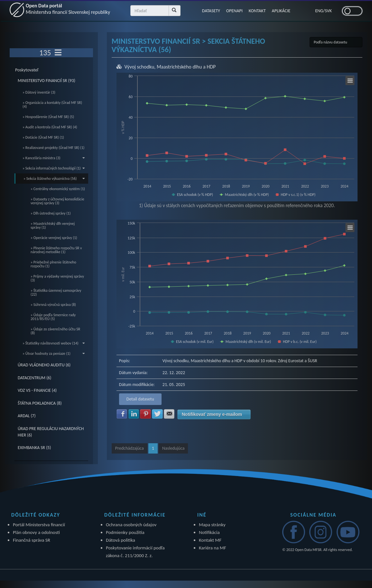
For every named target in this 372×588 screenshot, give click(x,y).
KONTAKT (258, 11)
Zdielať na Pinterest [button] (145, 414)
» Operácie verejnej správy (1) (54, 238)
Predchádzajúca (130, 448)
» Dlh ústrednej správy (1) (51, 213)
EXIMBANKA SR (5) (34, 448)
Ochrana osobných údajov (131, 525)
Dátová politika (121, 540)
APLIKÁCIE (282, 11)
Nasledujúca (173, 448)
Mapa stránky (212, 525)
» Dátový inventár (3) (39, 92)
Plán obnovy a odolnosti (36, 532)
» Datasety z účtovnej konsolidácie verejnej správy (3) (57, 201)
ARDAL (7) (27, 416)
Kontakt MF (210, 540)
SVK (329, 11)
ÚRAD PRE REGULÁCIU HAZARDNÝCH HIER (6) (51, 432)
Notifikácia (209, 532)
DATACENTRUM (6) (34, 378)
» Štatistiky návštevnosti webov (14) (54, 343)
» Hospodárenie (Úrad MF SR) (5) (48, 117)
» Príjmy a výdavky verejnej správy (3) (57, 278)
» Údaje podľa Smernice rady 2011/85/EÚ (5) (53, 317)
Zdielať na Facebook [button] (122, 414)
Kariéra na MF (213, 548)
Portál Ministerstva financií (39, 525)
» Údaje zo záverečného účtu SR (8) (55, 331)
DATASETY (211, 11)
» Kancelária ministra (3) (54, 158)
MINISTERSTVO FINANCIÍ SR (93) (46, 81)
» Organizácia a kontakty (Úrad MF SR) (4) (52, 105)
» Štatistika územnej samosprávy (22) (56, 292)
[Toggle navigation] (58, 53)
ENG (319, 11)
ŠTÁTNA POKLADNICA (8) (40, 403)
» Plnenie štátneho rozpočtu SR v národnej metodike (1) (56, 250)
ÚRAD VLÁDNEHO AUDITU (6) (44, 365)
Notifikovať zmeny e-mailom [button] (212, 414)
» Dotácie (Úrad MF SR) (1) (43, 137)
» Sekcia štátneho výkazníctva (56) (54, 179)
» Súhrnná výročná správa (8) (53, 305)
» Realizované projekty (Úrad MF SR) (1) (53, 148)
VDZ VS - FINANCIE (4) (37, 390)
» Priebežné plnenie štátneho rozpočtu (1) (53, 264)
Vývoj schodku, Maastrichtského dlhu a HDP (170, 67)
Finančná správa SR (32, 540)
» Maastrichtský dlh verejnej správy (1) (53, 225)
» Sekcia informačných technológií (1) (54, 168)
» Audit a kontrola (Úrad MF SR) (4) (50, 127)
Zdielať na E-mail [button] (169, 414)
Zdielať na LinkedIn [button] (134, 414)
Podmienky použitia (125, 532)
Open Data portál (69, 9)
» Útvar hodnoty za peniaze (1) (54, 354)
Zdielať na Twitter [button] (157, 414)
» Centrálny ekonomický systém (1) (58, 189)
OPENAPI (234, 11)
